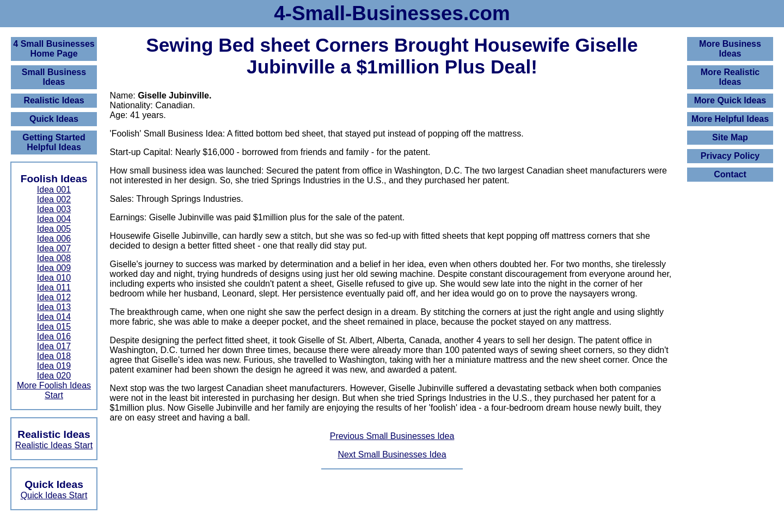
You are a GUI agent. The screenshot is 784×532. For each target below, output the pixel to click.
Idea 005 (54, 229)
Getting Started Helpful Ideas (54, 142)
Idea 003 (54, 209)
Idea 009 (54, 268)
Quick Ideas (54, 119)
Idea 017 (54, 346)
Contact (730, 174)
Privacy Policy (730, 156)
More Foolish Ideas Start (54, 390)
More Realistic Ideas (730, 77)
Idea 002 (54, 199)
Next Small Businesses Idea (392, 454)
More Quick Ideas (730, 100)
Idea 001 (54, 190)
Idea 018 (54, 356)
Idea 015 (54, 327)
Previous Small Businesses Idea (392, 436)
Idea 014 (54, 317)
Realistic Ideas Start (54, 445)
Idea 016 (54, 336)
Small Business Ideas (54, 77)
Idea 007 (54, 248)
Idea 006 (54, 239)
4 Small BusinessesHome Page (54, 49)
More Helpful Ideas (730, 119)
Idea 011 (54, 287)
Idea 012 (54, 297)
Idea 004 (54, 219)
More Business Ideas (730, 49)
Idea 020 (54, 376)
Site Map (730, 137)
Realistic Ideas (54, 100)
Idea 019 (54, 366)
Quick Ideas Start (54, 495)
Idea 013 (54, 307)
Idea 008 (54, 258)
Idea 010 (54, 278)
